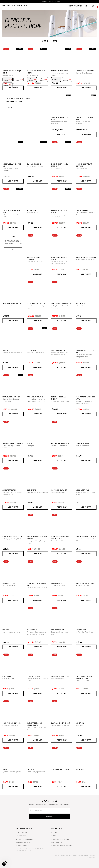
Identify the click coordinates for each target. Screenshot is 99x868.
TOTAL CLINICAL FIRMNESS (11, 397)
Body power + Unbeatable (12, 304)
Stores (54, 836)
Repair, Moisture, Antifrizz (11, 585)
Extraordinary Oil (83, 444)
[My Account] (93, 6)
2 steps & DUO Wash (82, 681)
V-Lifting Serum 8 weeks (35, 166)
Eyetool (6, 770)
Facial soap (79, 725)
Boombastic (31, 490)
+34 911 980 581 (21, 836)
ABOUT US (55, 832)
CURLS (26, 6)
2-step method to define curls (85, 259)
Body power (32, 211)
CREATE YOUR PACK (75, 6)
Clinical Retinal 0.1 (83, 490)
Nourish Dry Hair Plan (60, 676)
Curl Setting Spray (8, 678)
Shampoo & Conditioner (59, 446)
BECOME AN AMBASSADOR (60, 839)
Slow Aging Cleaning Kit (61, 723)
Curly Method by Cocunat (86, 257)
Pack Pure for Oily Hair (11, 723)
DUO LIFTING (31, 350)
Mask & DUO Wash (57, 678)
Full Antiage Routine (35, 397)
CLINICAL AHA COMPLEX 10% (12, 537)
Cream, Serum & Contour (60, 541)
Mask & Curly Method (58, 492)
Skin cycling (32, 630)
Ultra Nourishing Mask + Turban (37, 492)
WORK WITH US (56, 842)
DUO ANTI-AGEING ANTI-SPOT (13, 444)
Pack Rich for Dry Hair (60, 444)
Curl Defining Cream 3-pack (36, 261)
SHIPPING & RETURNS (23, 842)
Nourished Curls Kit (59, 490)
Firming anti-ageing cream (60, 401)
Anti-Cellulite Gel (57, 168)
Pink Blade (80, 770)
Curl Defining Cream (58, 585)
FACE (3, 6)
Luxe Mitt (30, 770)
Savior (29, 444)
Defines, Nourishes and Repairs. (37, 587)
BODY (8, 6)
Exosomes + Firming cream (36, 352)
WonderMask (81, 630)
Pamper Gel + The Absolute (60, 725)
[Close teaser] (6, 862)
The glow (6, 630)
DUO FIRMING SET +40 (59, 350)
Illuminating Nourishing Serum (12, 352)
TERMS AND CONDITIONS (25, 839)
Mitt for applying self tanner (36, 772)
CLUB (85, 6)
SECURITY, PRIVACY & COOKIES (61, 846)
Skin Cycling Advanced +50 (61, 304)
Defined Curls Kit (33, 676)
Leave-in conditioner (82, 585)
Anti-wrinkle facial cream (84, 306)
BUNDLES (19, 6)
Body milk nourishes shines (11, 632)
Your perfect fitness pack (11, 306)
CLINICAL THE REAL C (83, 211)
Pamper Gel (80, 723)
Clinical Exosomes (34, 164)
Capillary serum (9, 583)
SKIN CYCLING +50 (57, 630)
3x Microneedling (8, 75)
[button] (4, 864)
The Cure (6, 350)
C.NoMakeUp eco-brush (60, 770)
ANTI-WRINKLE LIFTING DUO (85, 71)
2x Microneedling (32, 75)
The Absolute (81, 304)
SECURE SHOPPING (23, 846)
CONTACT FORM (22, 832)
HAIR (13, 6)
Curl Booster (56, 583)
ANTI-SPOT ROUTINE (9, 490)
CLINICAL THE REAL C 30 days (86, 537)
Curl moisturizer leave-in (85, 583)
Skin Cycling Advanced (36, 304)
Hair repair (30, 446)
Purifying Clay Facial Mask (84, 632)
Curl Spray (7, 676)
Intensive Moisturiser (82, 446)
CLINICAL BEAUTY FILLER (59, 71)
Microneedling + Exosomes (84, 73)
